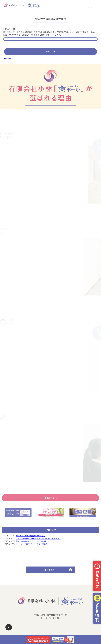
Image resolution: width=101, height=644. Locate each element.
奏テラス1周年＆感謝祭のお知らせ (30, 536)
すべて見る (60, 570)
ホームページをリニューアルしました (32, 544)
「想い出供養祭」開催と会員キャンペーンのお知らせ (38, 538)
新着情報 (8, 58)
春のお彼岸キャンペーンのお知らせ (31, 541)
